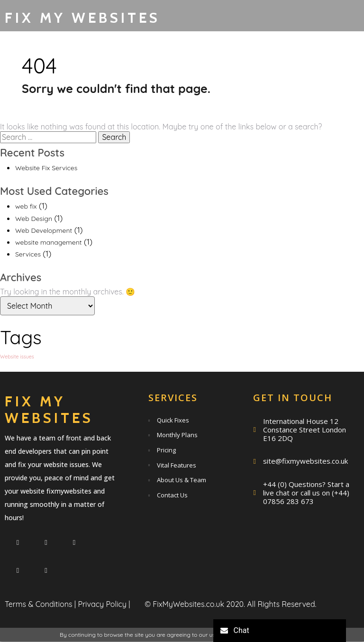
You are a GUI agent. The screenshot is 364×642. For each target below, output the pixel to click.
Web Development (44, 230)
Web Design (34, 219)
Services (28, 255)
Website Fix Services (46, 168)
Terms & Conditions (38, 605)
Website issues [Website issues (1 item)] (17, 357)
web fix (26, 207)
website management (49, 242)
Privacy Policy (102, 605)
